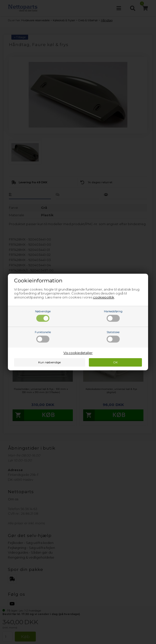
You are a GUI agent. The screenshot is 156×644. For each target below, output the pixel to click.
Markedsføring (113, 316)
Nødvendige (43, 316)
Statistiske (113, 337)
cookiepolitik (104, 297)
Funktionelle (43, 337)
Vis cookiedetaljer (78, 353)
